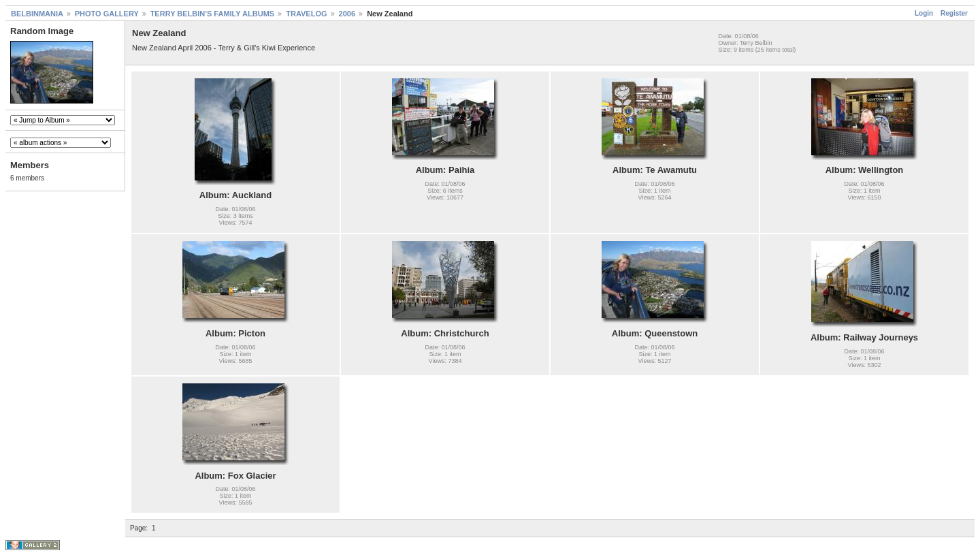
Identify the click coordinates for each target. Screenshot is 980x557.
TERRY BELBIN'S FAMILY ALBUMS (213, 14)
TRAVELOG (306, 14)
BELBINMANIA (37, 14)
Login (924, 13)
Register (954, 13)
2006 (347, 14)
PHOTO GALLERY (107, 14)
